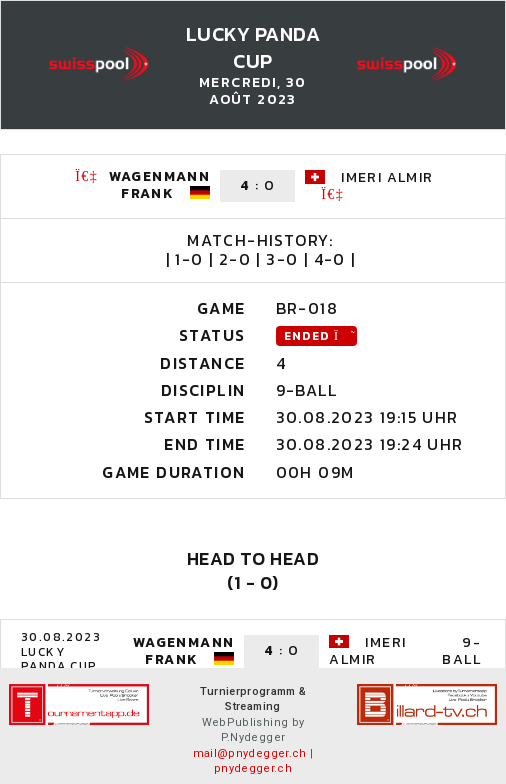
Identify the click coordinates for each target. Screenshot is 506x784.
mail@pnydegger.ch (250, 753)
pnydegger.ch (253, 768)
